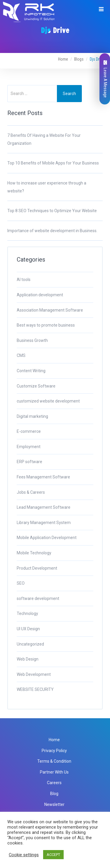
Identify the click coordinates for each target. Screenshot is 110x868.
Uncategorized (30, 644)
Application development (40, 295)
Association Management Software (50, 310)
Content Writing (31, 371)
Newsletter (54, 804)
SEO (21, 583)
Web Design (28, 659)
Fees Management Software (43, 477)
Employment (29, 447)
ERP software (29, 462)
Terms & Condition (54, 761)
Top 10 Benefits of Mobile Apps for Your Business (53, 163)
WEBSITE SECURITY (35, 689)
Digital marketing (32, 416)
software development (38, 598)
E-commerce (29, 431)
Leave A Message (105, 79)
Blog (54, 794)
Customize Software (36, 386)
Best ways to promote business (46, 325)
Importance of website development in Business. (52, 231)
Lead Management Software (44, 507)
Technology (27, 613)
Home (63, 59)
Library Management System (44, 523)
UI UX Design (28, 629)
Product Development (37, 568)
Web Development (34, 674)
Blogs (79, 59)
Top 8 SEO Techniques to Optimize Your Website (52, 211)
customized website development (48, 401)
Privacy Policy (54, 751)
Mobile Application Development (47, 538)
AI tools (24, 280)
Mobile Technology (34, 553)
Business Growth (32, 340)
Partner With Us (54, 772)
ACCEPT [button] (53, 855)
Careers (54, 783)
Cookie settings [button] (24, 855)
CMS (21, 355)
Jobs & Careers (31, 492)
